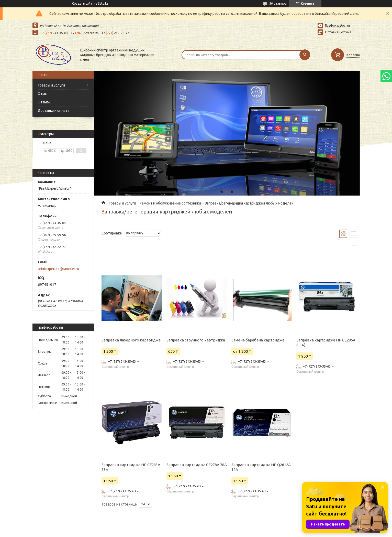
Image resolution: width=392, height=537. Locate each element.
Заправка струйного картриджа (196, 340)
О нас (42, 94)
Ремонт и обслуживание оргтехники (170, 203)
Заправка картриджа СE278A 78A (197, 465)
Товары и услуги (51, 85)
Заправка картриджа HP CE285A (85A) (326, 342)
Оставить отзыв (338, 32)
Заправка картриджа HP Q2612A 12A (261, 467)
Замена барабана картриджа (258, 340)
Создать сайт (82, 3)
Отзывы (44, 102)
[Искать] (305, 55)
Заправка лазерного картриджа (131, 340)
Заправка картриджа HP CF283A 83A (131, 467)
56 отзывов (278, 3)
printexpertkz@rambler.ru (58, 269)
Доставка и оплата (53, 111)
